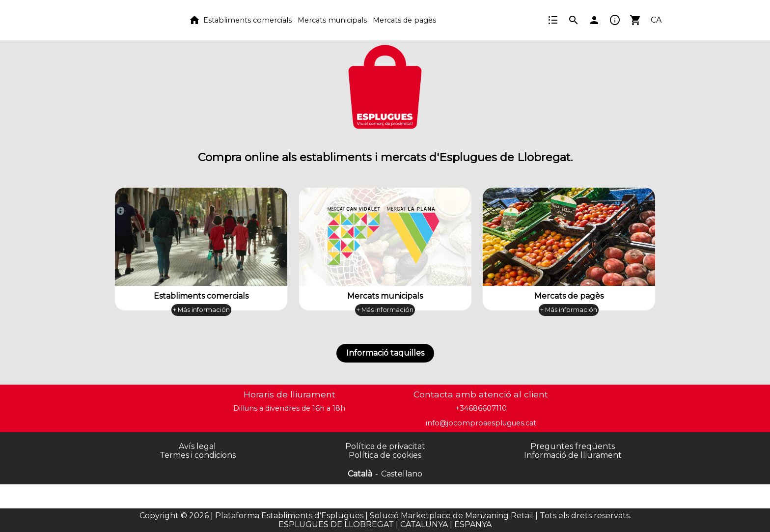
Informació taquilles (385, 353)
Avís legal (197, 446)
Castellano (402, 474)
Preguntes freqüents (573, 446)
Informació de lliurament (573, 455)
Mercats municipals (332, 20)
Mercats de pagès (404, 20)
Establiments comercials (247, 20)
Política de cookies (385, 455)
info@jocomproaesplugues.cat (481, 423)
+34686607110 (481, 408)
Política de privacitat (385, 446)
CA (656, 20)
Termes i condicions (198, 455)
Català (360, 474)
